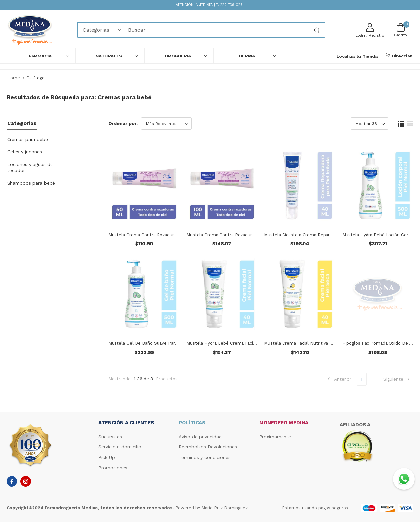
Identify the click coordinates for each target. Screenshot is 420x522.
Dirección (399, 56)
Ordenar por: (123, 123)
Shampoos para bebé (31, 183)
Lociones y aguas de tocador (30, 167)
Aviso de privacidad (200, 437)
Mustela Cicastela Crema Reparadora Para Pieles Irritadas (324, 235)
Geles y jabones (25, 152)
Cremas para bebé (28, 139)
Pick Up (107, 457)
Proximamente (275, 437)
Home (14, 78)
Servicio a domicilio (120, 447)
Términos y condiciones (205, 457)
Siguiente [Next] (396, 379)
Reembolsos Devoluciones (208, 447)
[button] (41, 56)
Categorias (22, 123)
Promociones (113, 468)
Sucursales (110, 437)
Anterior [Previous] (340, 379)
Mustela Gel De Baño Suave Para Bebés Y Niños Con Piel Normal (176, 343)
